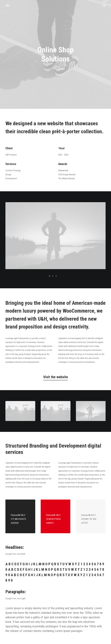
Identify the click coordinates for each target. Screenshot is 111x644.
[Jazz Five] (8, 6)
